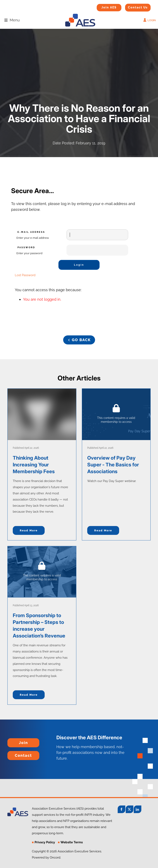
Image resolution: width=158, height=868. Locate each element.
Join (11, 741)
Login (79, 265)
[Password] (97, 250)
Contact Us (133, 6)
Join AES (103, 7)
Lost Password (25, 275)
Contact (14, 754)
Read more (29, 530)
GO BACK (79, 338)
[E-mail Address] (97, 235)
